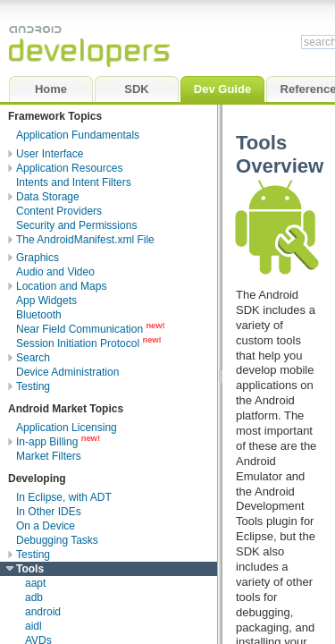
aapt (35, 583)
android (43, 612)
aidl (33, 626)
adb (34, 597)
